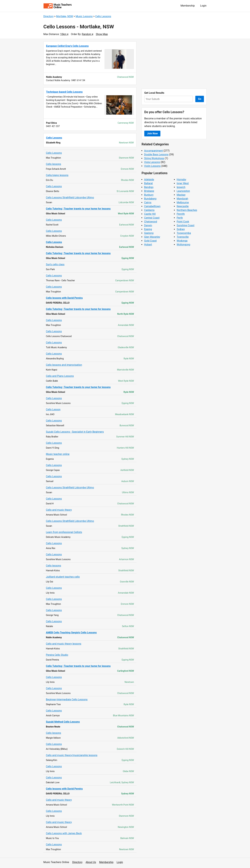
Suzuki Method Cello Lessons (63, 722)
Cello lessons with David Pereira (64, 298)
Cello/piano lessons (57, 175)
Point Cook (183, 222)
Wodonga (182, 241)
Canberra (149, 210)
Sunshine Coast (186, 225)
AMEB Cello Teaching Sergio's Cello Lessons (71, 633)
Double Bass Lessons (156, 154)
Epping (148, 229)
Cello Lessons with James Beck (64, 833)
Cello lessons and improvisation (64, 365)
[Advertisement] (174, 64)
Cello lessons (53, 164)
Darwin (148, 225)
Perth (180, 218)
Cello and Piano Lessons (60, 376)
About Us (91, 862)
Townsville (183, 237)
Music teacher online (58, 454)
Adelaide (149, 180)
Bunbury (149, 195)
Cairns (148, 202)
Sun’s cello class (55, 264)
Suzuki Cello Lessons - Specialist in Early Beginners (75, 432)
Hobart (148, 245)
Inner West (183, 183)
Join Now (152, 133)
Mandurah (182, 199)
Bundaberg (150, 199)
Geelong (149, 233)
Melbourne (183, 202)
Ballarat (148, 183)
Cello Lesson (53, 409)
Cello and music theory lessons (64, 644)
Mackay (181, 195)
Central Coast (152, 218)
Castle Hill (150, 214)
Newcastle (183, 206)
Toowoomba (184, 233)
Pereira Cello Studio (57, 655)
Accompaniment (153, 151)
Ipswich (181, 187)
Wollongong (183, 245)
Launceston (183, 191)
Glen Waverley (152, 237)
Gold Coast (150, 241)
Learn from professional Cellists (64, 532)
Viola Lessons (152, 162)
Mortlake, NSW (64, 16)
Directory (48, 16)
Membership (188, 6)
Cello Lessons (103, 16)
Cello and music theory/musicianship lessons (72, 755)
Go (200, 99)
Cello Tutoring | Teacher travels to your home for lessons (78, 209)
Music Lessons (84, 16)
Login (203, 6)
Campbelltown (152, 206)
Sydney (181, 229)
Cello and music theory (59, 510)
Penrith (181, 214)
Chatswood (151, 222)
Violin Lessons (152, 166)
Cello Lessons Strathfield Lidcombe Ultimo (70, 198)
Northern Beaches (187, 210)
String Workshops (154, 158)
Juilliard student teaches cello (63, 577)
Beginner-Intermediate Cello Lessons (67, 699)
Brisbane (149, 191)
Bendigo (149, 187)
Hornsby (181, 180)
